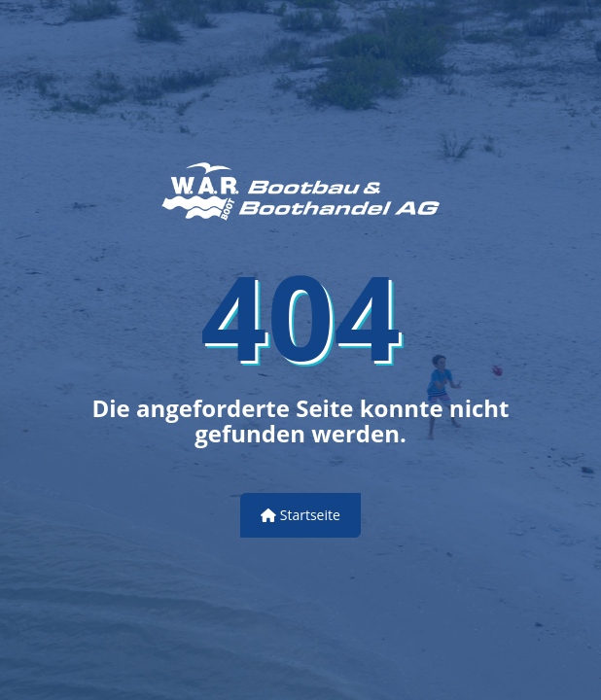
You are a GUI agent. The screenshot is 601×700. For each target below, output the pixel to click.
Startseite (300, 515)
